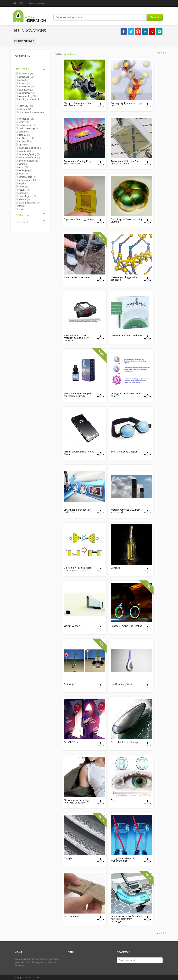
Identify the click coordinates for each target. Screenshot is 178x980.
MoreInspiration (38, 3)
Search (155, 17)
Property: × (24, 41)
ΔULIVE (19, 3)
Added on (70, 54)
